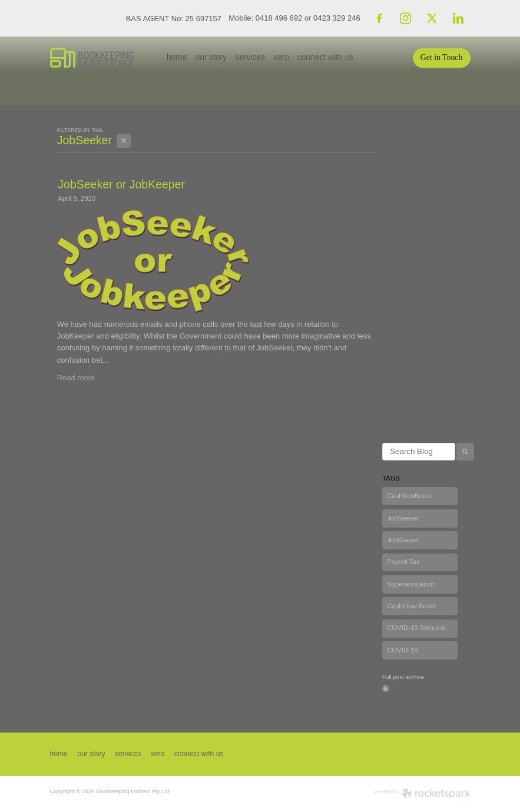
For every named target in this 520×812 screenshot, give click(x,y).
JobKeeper (403, 540)
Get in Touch (442, 57)
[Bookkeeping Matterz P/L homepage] (92, 58)
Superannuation (410, 584)
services (250, 57)
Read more (76, 378)
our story (211, 57)
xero (281, 57)
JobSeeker (403, 518)
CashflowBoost (409, 496)
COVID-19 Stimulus (416, 628)
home (177, 57)
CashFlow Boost (411, 606)
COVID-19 (402, 650)
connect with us (325, 57)
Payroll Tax (403, 562)
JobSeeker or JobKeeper (121, 184)
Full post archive (403, 677)
